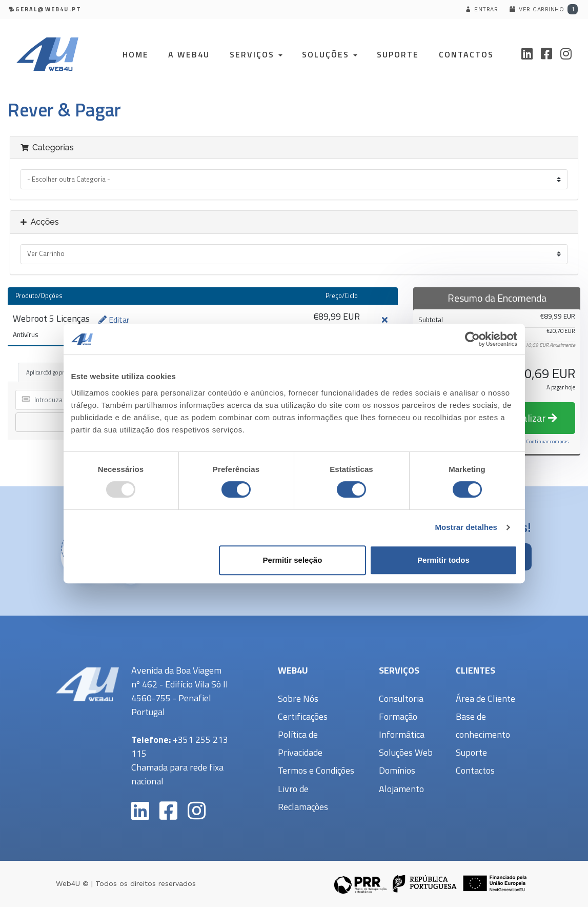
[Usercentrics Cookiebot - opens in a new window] (472, 339)
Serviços (256, 54)
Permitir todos (443, 560)
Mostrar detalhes (466, 527)
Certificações (303, 716)
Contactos (466, 54)
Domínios (397, 770)
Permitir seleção (292, 560)
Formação (398, 716)
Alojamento (401, 789)
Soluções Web (406, 752)
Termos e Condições (316, 770)
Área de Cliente (485, 698)
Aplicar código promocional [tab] (57, 372)
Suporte (398, 54)
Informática (402, 734)
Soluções (330, 54)
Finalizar (533, 418)
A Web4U (189, 54)
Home (136, 54)
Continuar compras (548, 441)
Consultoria (401, 698)
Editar (114, 320)
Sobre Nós (298, 698)
